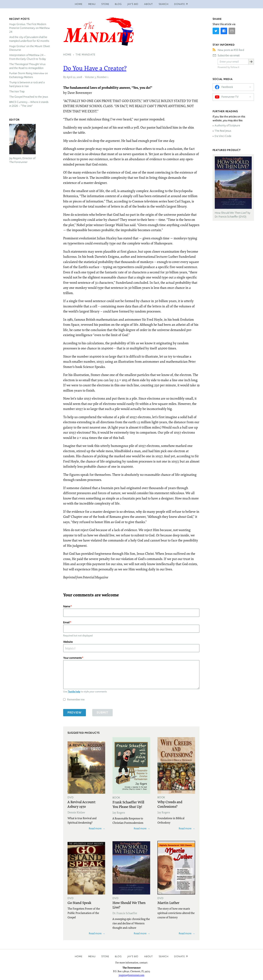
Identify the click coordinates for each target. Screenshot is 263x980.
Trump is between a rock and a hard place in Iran (27, 84)
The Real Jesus (223, 131)
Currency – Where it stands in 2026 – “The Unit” (29, 104)
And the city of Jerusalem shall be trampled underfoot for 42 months (29, 39)
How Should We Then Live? (129, 905)
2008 (79, 77)
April (69, 77)
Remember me (76, 699)
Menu (92, 4)
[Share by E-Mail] (232, 31)
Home (79, 4)
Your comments (72, 658)
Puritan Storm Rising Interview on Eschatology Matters (29, 75)
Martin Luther (168, 903)
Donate (180, 956)
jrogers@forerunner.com (131, 975)
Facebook (227, 87)
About (149, 4)
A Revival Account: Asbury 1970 (82, 804)
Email (66, 622)
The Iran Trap (17, 91)
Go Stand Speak (79, 903)
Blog (118, 4)
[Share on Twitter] (216, 31)
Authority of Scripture (227, 126)
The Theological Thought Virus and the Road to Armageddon (27, 66)
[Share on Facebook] (224, 31)
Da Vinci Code (223, 136)
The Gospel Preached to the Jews (29, 97)
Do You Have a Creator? (95, 68)
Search (164, 4)
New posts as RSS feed (231, 50)
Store (105, 4)
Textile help (74, 692)
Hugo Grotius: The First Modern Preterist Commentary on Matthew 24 (30, 28)
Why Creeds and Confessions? (170, 804)
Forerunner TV (230, 97)
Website (68, 642)
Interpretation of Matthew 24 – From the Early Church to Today (28, 57)
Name (67, 606)
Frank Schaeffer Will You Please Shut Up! (128, 804)
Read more (95, 828)
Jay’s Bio (133, 4)
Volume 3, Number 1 (97, 77)
